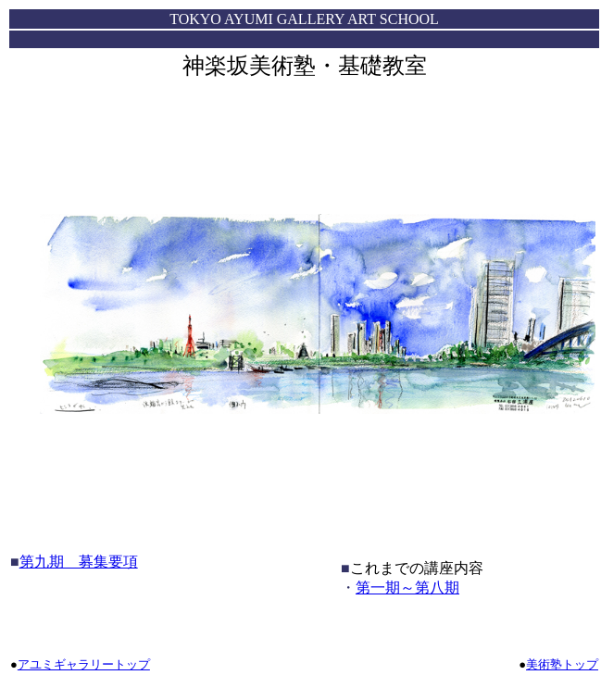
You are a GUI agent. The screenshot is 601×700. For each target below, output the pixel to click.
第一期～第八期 (407, 587)
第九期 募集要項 (79, 562)
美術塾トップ (562, 664)
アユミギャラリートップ (84, 664)
